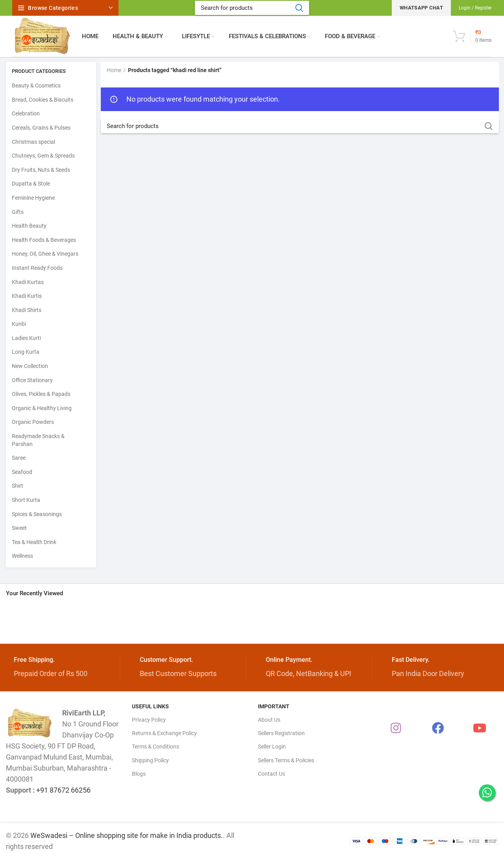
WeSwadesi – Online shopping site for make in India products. (127, 835)
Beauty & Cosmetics (36, 85)
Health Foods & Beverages (44, 240)
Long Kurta (26, 352)
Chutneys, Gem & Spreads (43, 156)
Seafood (22, 472)
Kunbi (19, 324)
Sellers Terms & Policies (286, 760)
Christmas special (33, 142)
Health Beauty (29, 226)
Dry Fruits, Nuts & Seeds (41, 170)
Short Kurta (26, 500)
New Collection (30, 366)
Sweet (19, 528)
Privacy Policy (149, 720)
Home (114, 70)
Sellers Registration (281, 733)
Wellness (22, 556)
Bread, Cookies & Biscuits (43, 100)
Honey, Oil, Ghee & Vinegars (45, 254)
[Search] (252, 8)
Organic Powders (33, 422)
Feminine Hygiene (33, 198)
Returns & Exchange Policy (164, 733)
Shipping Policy (150, 760)
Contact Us (271, 774)
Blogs (139, 774)
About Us (269, 720)
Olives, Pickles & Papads (41, 394)
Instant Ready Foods (37, 268)
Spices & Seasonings (37, 514)
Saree (19, 458)
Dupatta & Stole (31, 184)
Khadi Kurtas (28, 282)
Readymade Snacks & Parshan (38, 440)
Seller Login (272, 747)
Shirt (18, 486)
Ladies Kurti (26, 338)
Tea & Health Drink (34, 542)
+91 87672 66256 (63, 790)
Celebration (26, 113)
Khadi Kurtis (27, 296)
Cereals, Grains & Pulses (41, 128)
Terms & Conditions (156, 747)
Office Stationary (32, 380)
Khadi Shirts (27, 310)
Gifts (18, 212)
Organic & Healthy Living (42, 408)
